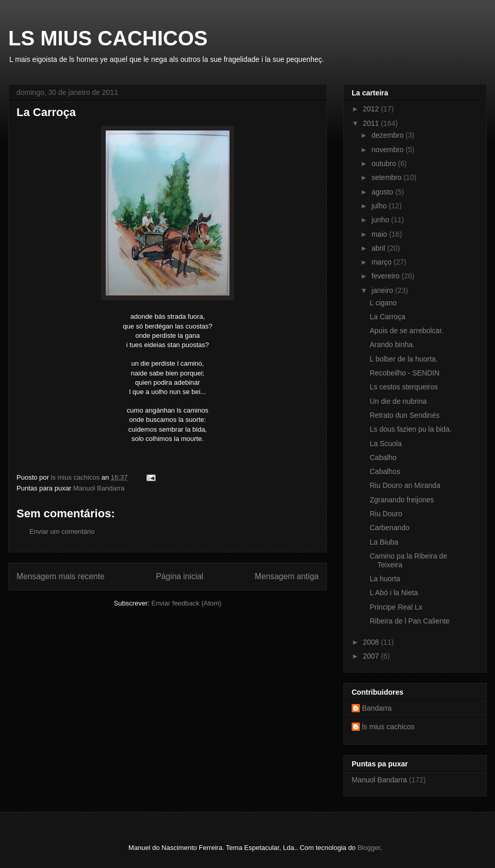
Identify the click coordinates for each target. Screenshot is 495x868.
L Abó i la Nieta (394, 593)
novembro (388, 150)
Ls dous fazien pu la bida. (411, 429)
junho (381, 220)
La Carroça (387, 317)
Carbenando (390, 528)
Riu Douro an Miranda (405, 485)
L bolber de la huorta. (404, 359)
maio (380, 234)
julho (380, 206)
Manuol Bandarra (99, 488)
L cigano (383, 303)
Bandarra (377, 708)
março (382, 262)
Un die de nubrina (398, 401)
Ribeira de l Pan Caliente (410, 621)
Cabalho (383, 457)
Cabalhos (385, 471)
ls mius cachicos (388, 727)
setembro (387, 177)
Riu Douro (386, 514)
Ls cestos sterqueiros (404, 387)
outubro (384, 163)
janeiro (383, 290)
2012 (372, 109)
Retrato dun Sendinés (405, 415)
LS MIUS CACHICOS (108, 38)
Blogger (369, 848)
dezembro (388, 135)
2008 (372, 642)
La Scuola (386, 444)
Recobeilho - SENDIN (405, 373)
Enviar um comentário (62, 531)
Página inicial (179, 576)
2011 (372, 123)
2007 (372, 656)
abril (379, 248)
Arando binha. (392, 345)
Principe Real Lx (396, 607)
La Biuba (384, 542)
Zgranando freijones (402, 500)
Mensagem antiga (287, 576)
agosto (383, 192)
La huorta (385, 579)
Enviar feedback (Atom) (187, 603)
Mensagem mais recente (61, 576)
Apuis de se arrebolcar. (407, 331)
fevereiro (386, 276)
